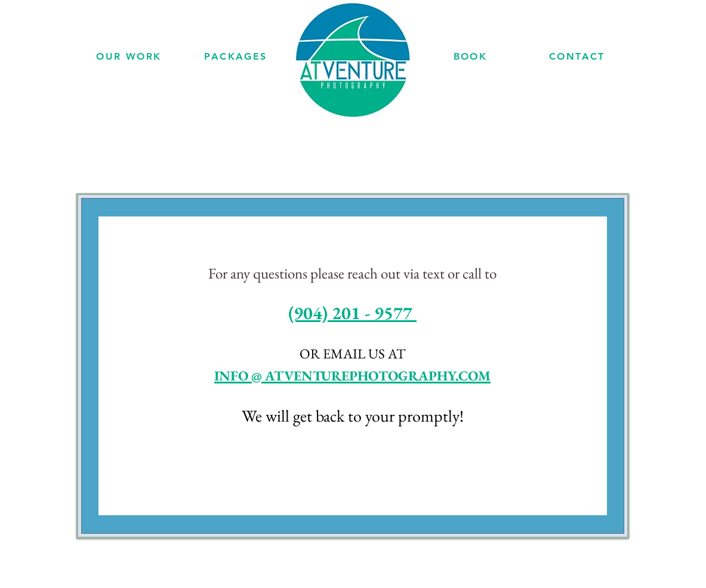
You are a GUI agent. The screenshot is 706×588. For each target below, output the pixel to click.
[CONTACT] (577, 56)
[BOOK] (471, 56)
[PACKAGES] (236, 56)
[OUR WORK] (129, 56)
